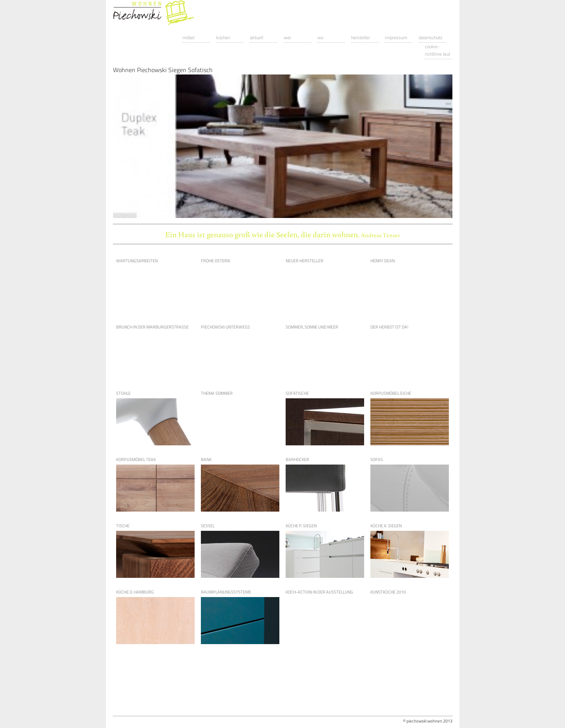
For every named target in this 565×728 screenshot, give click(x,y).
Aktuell (257, 37)
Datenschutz (430, 37)
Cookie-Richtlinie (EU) (437, 50)
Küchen (223, 37)
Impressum (396, 37)
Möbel (189, 37)
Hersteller (361, 37)
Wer (287, 37)
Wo (320, 37)
